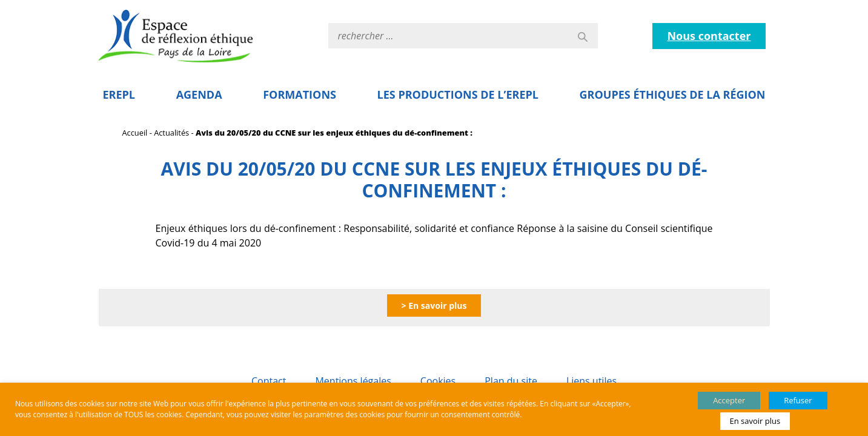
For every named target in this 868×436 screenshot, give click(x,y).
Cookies (438, 381)
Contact (269, 381)
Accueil (135, 133)
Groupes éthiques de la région (673, 94)
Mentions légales (353, 381)
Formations (300, 94)
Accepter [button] (729, 400)
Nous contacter (709, 36)
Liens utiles (591, 381)
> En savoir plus (434, 306)
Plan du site (511, 381)
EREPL (119, 94)
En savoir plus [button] (755, 421)
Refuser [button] (798, 400)
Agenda (199, 94)
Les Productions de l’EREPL (458, 94)
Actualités (171, 133)
